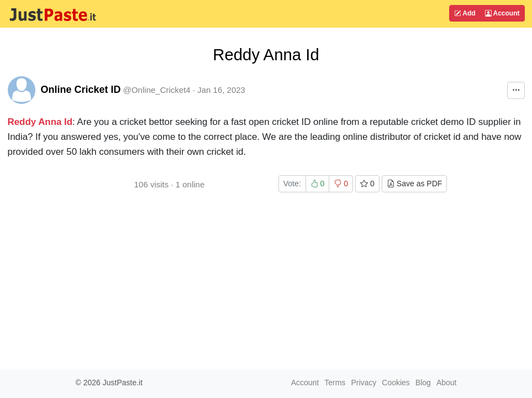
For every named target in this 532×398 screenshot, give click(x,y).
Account (502, 13)
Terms (335, 383)
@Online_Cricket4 (157, 90)
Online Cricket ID (81, 90)
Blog (423, 383)
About (447, 383)
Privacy (364, 383)
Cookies (396, 383)
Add (465, 13)
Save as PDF (414, 184)
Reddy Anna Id (40, 122)
